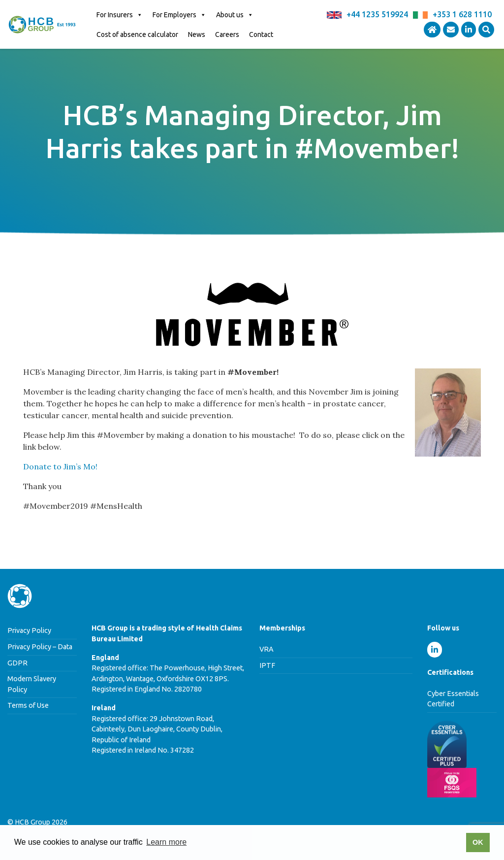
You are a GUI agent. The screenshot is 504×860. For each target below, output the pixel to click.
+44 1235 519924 (377, 14)
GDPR (17, 663)
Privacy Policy (29, 630)
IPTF (267, 665)
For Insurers (120, 15)
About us (235, 15)
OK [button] (478, 842)
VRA (267, 649)
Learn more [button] (166, 842)
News (197, 34)
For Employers (179, 15)
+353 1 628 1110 (462, 14)
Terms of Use (28, 705)
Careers (227, 34)
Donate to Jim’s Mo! (60, 466)
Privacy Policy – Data (40, 647)
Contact (261, 34)
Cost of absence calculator (137, 34)
